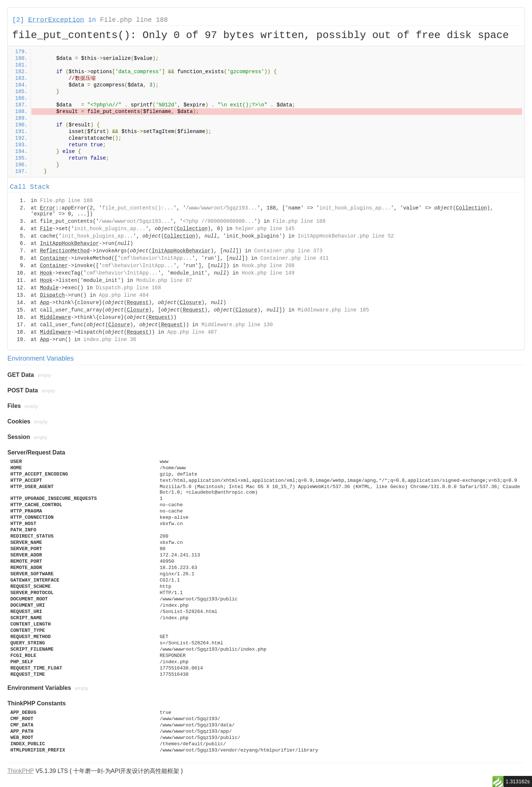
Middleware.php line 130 (237, 325)
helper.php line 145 (265, 229)
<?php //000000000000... (219, 221)
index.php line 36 (110, 340)
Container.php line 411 (295, 258)
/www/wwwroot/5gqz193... (221, 208)
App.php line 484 (124, 295)
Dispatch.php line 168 (128, 288)
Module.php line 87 (164, 280)
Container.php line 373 (288, 251)
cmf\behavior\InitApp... (156, 258)
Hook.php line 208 (268, 266)
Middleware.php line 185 (333, 310)
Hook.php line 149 (268, 273)
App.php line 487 (192, 332)
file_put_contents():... (138, 208)
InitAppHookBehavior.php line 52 (346, 236)
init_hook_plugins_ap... (355, 208)
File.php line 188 (134, 20)
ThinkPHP (21, 771)
